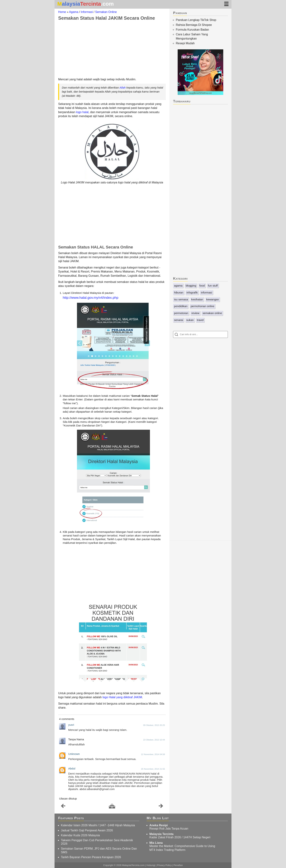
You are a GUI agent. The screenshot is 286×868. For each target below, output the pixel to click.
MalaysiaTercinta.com (133, 865)
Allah (123, 88)
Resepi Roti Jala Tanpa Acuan (169, 829)
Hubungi (151, 865)
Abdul (72, 768)
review (195, 313)
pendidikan (181, 306)
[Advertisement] (112, 49)
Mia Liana (156, 843)
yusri (71, 725)
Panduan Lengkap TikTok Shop (196, 20)
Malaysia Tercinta (161, 834)
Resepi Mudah (185, 43)
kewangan (213, 299)
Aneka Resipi (159, 825)
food (202, 286)
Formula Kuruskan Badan (192, 30)
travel (200, 320)
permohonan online (202, 306)
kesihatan (197, 299)
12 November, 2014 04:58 (153, 754)
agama (178, 286)
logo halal (82, 112)
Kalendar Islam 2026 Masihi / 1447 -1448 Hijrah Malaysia (98, 825)
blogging (191, 286)
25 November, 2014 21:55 (153, 769)
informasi (206, 292)
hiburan (179, 292)
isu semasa (181, 299)
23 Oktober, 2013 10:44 (154, 740)
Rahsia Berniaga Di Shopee (194, 25)
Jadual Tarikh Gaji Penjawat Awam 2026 (87, 830)
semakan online (212, 313)
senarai (179, 320)
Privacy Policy (164, 865)
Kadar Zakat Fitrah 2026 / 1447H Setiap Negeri (180, 837)
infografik (192, 292)
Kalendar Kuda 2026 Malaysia (80, 835)
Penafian (178, 865)
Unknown (74, 754)
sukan (190, 320)
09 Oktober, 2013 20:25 (154, 725)
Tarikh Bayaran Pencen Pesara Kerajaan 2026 (91, 857)
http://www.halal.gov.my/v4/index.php (91, 298)
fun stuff (213, 286)
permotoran (181, 313)
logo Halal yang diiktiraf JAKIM (122, 697)
